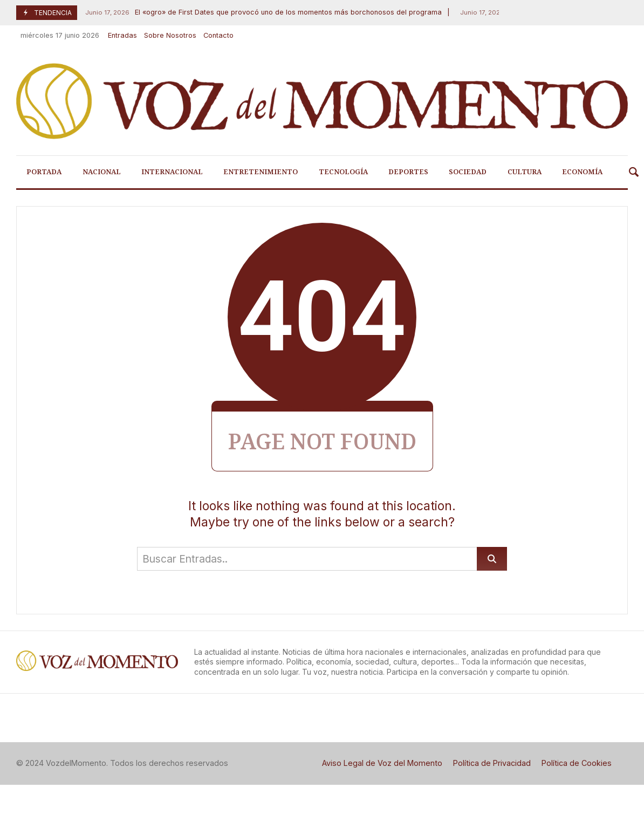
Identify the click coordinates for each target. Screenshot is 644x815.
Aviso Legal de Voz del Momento (382, 763)
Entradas (122, 35)
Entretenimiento (261, 172)
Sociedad (468, 172)
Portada (44, 172)
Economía (582, 172)
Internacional (172, 172)
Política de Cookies (577, 763)
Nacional (102, 172)
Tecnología (343, 172)
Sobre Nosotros (170, 35)
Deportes (408, 172)
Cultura (525, 172)
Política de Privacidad (492, 763)
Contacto (218, 35)
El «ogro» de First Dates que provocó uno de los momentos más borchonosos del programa (262, 13)
